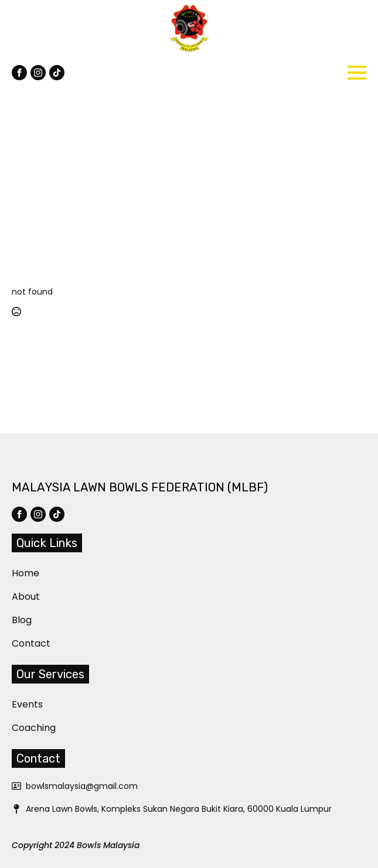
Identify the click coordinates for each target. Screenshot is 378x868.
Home (19, 573)
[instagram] (38, 73)
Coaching (19, 728)
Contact (19, 643)
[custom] (57, 73)
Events (19, 704)
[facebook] (19, 73)
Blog (19, 620)
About (19, 597)
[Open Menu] (357, 73)
